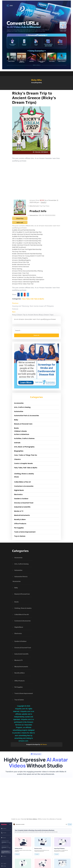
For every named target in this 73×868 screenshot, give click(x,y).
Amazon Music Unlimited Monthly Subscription (28, 279)
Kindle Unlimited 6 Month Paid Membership (27, 254)
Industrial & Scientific (22, 507)
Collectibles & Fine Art (23, 482)
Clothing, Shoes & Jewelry (24, 474)
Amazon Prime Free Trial (20, 262)
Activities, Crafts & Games (24, 438)
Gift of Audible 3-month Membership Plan (27, 239)
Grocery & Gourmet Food (24, 503)
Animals (17, 443)
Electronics (18, 494)
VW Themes (43, 744)
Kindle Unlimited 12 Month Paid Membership (27, 245)
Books (16, 428)
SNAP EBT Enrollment (19, 247)
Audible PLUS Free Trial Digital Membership (27, 249)
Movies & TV (19, 511)
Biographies (19, 451)
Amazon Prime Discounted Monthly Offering (27, 271)
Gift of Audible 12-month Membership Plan (27, 232)
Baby (16, 420)
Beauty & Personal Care (23, 424)
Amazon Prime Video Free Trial (23, 284)
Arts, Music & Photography (24, 447)
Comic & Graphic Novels (23, 463)
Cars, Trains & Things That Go (26, 455)
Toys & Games (20, 536)
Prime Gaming (17, 269)
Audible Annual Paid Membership (24, 230)
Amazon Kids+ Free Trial (20, 273)
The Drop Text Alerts (19, 252)
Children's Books (20, 431)
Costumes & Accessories (24, 486)
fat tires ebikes (32, 819)
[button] (37, 89)
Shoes (17, 477)
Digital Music (19, 490)
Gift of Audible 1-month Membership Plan (26, 243)
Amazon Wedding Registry (21, 260)
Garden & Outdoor (21, 499)
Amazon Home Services (21, 267)
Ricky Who (36, 80)
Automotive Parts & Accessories (27, 416)
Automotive (19, 411)
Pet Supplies (19, 528)
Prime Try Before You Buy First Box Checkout (27, 277)
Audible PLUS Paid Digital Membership (25, 236)
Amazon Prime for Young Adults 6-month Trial (28, 256)
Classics (17, 459)
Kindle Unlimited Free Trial (21, 264)
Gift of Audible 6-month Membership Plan (27, 241)
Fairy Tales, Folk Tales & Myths (33, 299)
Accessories (19, 403)
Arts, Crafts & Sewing (22, 407)
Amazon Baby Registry (20, 258)
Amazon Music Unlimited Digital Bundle (26, 282)
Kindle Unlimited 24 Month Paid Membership (27, 234)
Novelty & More (20, 519)
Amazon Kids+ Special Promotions (24, 275)
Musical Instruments (22, 515)
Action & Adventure (22, 434)
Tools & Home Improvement (25, 532)
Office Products (20, 524)
